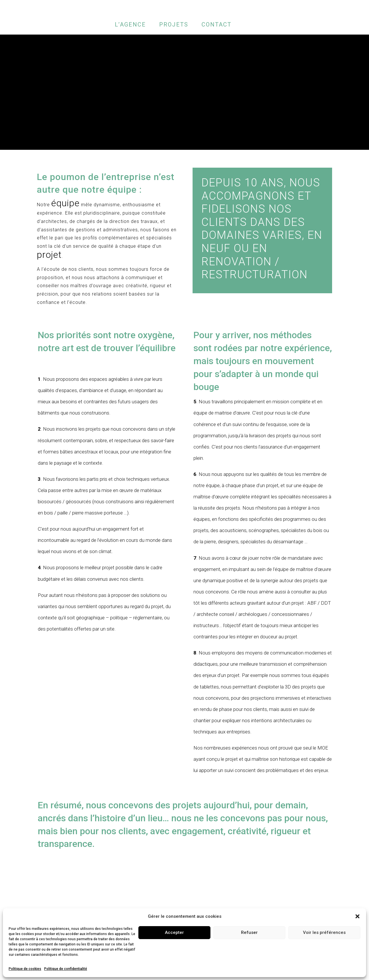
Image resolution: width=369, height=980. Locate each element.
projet (49, 255)
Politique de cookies (25, 969)
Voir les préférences (324, 932)
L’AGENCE (130, 24)
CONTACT (216, 24)
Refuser (249, 932)
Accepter (174, 932)
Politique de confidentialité (66, 969)
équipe (65, 203)
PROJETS (174, 24)
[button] (357, 916)
